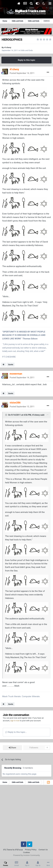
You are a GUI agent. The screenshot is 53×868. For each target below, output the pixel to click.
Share (12, 748)
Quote (11, 364)
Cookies (26, 852)
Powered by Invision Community (27, 855)
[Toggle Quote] (6, 415)
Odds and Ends (27, 50)
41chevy (8, 47)
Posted (22, 73)
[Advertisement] (26, 814)
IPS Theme (8, 850)
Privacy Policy (31, 850)
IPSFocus (19, 850)
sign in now (15, 721)
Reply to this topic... (16, 732)
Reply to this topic (26, 60)
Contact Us (43, 850)
